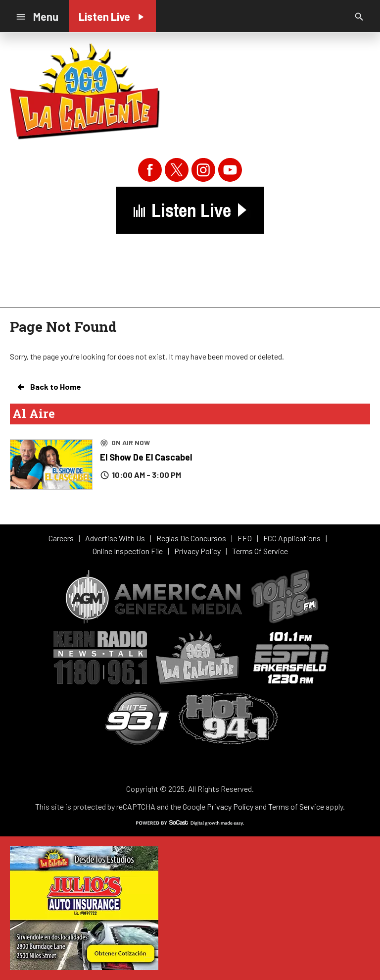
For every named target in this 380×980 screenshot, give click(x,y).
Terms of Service (296, 806)
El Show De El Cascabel (146, 457)
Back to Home (48, 387)
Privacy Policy (230, 806)
